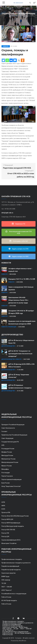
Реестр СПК (5, 533)
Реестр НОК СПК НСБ (8, 530)
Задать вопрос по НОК (19, 256)
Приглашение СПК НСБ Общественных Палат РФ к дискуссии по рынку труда (18, 300)
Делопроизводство (8, 346)
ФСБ (3, 445)
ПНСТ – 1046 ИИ (7, 587)
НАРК (3, 506)
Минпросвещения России (10, 462)
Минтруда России (7, 455)
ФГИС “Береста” (7, 590)
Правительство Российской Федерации (14, 435)
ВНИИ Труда (5, 576)
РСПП (3, 509)
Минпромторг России (8, 459)
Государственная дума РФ (10, 442)
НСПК (3, 502)
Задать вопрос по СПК (19, 249)
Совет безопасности (8, 428)
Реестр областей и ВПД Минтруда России (15, 516)
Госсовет (4, 431)
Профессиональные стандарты (12, 559)
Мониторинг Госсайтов (9, 543)
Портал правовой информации (11, 479)
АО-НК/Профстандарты (9, 600)
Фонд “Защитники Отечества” (11, 486)
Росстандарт (6, 473)
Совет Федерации (7, 438)
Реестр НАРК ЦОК (7, 519)
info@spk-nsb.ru (7, 213)
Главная (7, 16)
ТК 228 (4, 583)
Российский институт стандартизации (14, 594)
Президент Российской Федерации (13, 425)
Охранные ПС (19, 224)
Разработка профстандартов (11, 570)
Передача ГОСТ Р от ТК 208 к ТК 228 (22, 279)
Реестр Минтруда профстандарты (13, 526)
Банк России (6, 483)
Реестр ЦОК (5, 537)
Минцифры (5, 469)
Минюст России (7, 466)
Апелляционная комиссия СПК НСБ (18, 232)
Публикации (12, 327)
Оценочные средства (8, 573)
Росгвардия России (8, 449)
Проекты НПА (6, 512)
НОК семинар (6, 580)
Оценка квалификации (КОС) (11, 540)
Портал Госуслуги (7, 476)
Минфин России (7, 452)
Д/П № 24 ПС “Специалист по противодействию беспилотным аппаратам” (20, 354)
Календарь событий (19, 241)
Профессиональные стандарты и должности (16, 563)
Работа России (6, 597)
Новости (6, 46)
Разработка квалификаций (10, 566)
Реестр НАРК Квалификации (11, 523)
